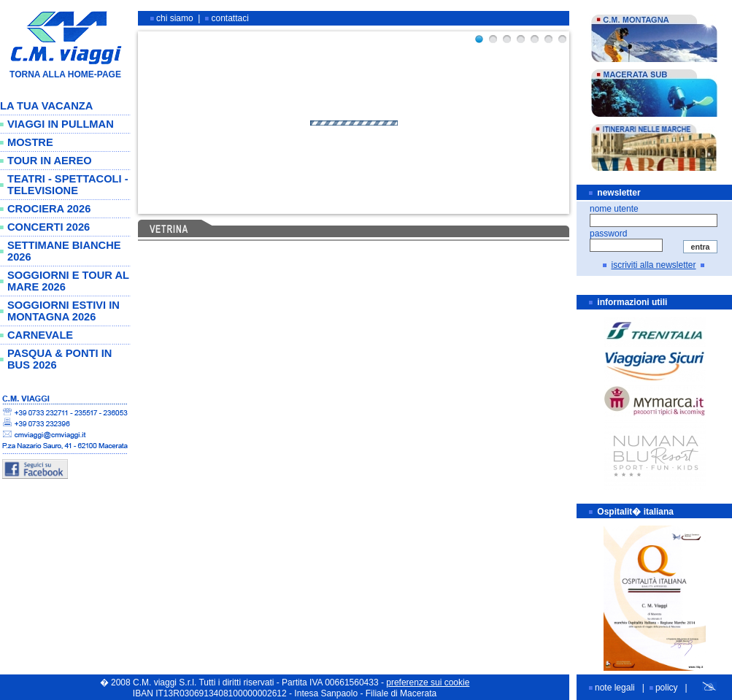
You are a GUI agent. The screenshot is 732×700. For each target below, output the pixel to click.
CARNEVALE (40, 335)
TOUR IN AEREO (50, 161)
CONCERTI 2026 (49, 227)
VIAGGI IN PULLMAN (61, 124)
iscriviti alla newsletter (653, 265)
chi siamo (175, 18)
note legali (615, 688)
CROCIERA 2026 (49, 209)
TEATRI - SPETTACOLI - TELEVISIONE (68, 185)
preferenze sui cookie (428, 682)
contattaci (230, 18)
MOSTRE (30, 142)
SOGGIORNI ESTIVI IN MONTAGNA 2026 (63, 311)
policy (667, 688)
